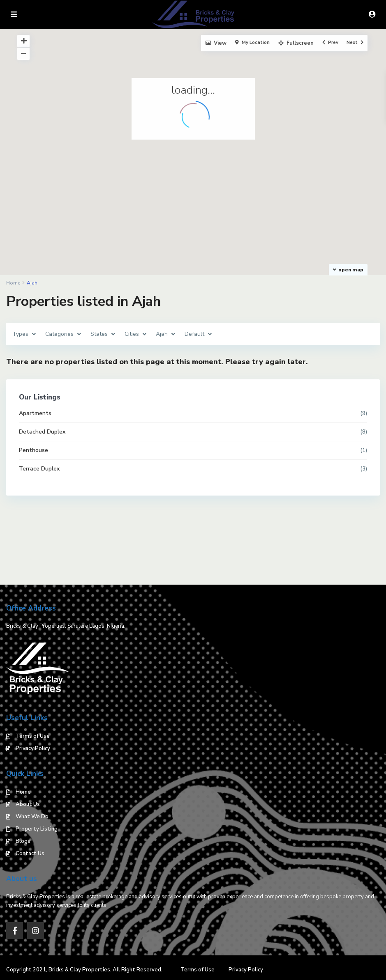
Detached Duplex (42, 432)
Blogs (23, 841)
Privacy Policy (33, 748)
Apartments (35, 413)
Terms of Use (33, 736)
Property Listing (37, 829)
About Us (28, 804)
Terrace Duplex (39, 469)
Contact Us (30, 854)
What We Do (32, 817)
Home (23, 792)
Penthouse (34, 450)
